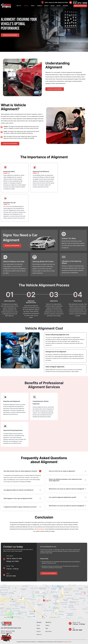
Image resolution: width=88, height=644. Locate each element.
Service (39, 631)
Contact (59, 6)
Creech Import (40, 529)
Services (26, 6)
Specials (46, 6)
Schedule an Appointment (10, 35)
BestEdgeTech (66, 642)
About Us (19, 6)
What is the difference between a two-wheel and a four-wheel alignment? (66, 480)
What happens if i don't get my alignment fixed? (18, 498)
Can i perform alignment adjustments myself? (63, 497)
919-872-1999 (80, 3)
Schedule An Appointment (80, 6)
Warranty (40, 6)
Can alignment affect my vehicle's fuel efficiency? (19, 490)
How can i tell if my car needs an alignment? (62, 471)
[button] (22, 6)
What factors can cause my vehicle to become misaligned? (66, 489)
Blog (47, 628)
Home (38, 625)
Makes (33, 6)
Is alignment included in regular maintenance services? (20, 507)
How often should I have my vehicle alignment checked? (20, 471)
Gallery (52, 6)
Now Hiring (65, 6)
